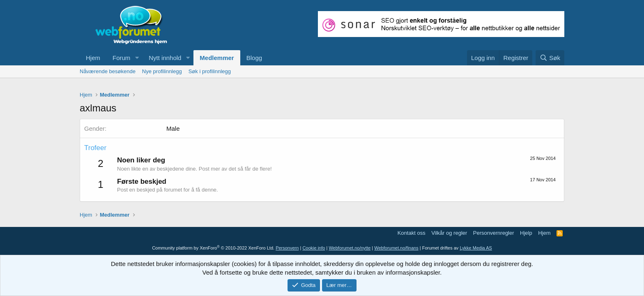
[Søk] (550, 58)
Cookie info (314, 248)
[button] (137, 58)
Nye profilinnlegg (162, 71)
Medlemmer (217, 58)
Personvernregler (494, 233)
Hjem (93, 58)
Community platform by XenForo (213, 248)
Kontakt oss (412, 233)
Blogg (254, 58)
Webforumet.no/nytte (350, 248)
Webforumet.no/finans (396, 248)
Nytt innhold (165, 58)
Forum (121, 58)
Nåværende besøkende (108, 71)
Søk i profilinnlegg (210, 71)
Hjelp (526, 233)
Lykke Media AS (476, 248)
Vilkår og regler (449, 233)
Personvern (287, 248)
